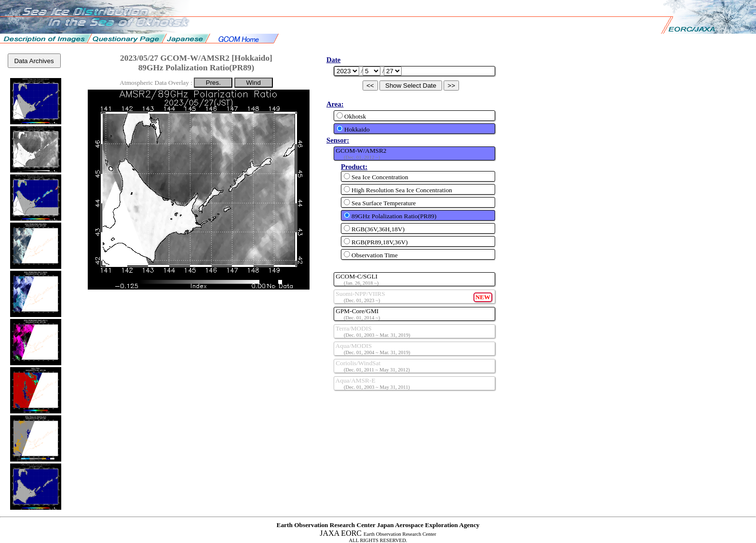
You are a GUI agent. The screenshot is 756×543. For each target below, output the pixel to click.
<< (370, 86)
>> (451, 86)
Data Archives (34, 61)
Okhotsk (351, 116)
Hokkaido (353, 129)
